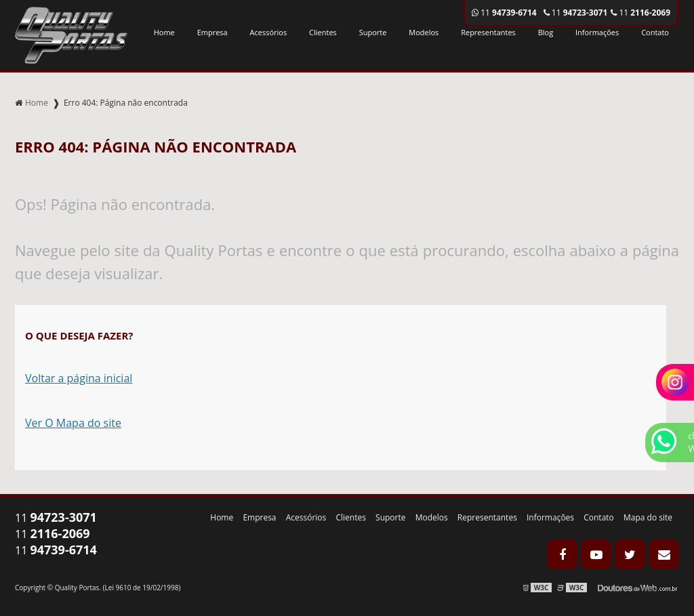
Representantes (488, 32)
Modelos (424, 32)
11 (640, 13)
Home (164, 32)
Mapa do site (648, 517)
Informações (597, 32)
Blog (546, 32)
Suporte (373, 32)
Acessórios (269, 32)
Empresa (212, 32)
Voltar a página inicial (79, 378)
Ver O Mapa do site (73, 423)
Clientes (323, 32)
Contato (655, 32)
